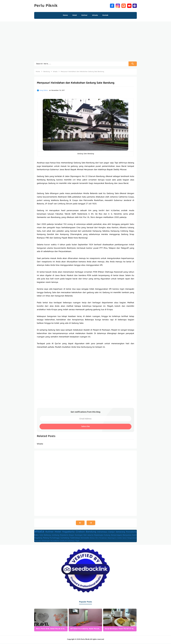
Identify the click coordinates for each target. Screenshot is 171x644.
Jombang (55, 536)
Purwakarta (131, 532)
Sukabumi (63, 541)
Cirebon (80, 532)
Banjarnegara (117, 536)
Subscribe (85, 427)
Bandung (91, 532)
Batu (36, 536)
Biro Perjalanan (101, 538)
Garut (125, 538)
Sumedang (65, 538)
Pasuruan (38, 541)
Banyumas (127, 536)
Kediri (134, 536)
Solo (41, 536)
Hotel (58, 532)
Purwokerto (55, 541)
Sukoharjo (71, 541)
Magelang (38, 538)
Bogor (72, 536)
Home (65, 15)
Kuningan (79, 536)
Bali (85, 536)
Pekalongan (46, 541)
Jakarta (90, 536)
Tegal (77, 541)
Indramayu (102, 532)
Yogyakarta (68, 532)
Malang (46, 538)
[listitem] (51, 620)
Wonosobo (85, 538)
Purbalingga (55, 538)
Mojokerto (64, 536)
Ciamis (119, 538)
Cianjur (111, 532)
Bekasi (92, 538)
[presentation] (132, 620)
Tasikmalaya (75, 538)
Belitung (47, 536)
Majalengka (99, 536)
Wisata (39, 532)
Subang (107, 536)
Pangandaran (132, 538)
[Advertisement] (85, 43)
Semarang (120, 532)
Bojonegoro (112, 538)
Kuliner (50, 532)
